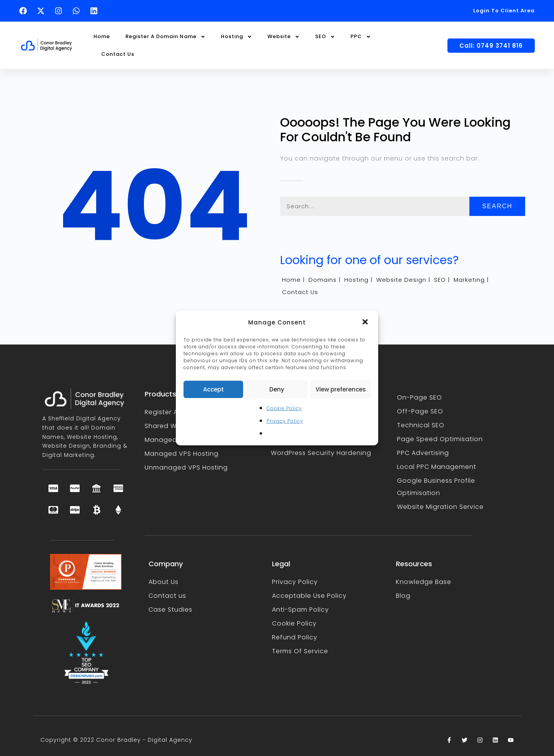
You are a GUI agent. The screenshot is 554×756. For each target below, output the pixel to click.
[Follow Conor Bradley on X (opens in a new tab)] (43, 11)
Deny (277, 389)
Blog (403, 596)
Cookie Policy (284, 408)
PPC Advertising (423, 453)
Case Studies (170, 610)
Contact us (167, 596)
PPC (361, 37)
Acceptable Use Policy (309, 596)
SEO (325, 37)
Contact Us (118, 54)
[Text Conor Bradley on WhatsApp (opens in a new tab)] (78, 11)
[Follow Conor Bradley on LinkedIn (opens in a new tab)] (96, 11)
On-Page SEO (420, 397)
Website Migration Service (440, 507)
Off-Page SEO (420, 411)
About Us (164, 582)
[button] (366, 323)
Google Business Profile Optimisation (436, 487)
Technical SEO (421, 425)
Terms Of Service (300, 651)
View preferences (341, 389)
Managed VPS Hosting (182, 454)
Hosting (236, 37)
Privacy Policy (285, 421)
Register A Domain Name (165, 37)
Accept (214, 389)
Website (284, 37)
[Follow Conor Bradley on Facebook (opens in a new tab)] (25, 11)
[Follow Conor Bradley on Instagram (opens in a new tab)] (60, 11)
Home (102, 36)
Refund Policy (295, 637)
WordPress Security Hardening (321, 453)
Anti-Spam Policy (300, 610)
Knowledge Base (424, 582)
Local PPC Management (437, 467)
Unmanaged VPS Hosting (186, 467)
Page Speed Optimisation (440, 439)
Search (497, 206)
